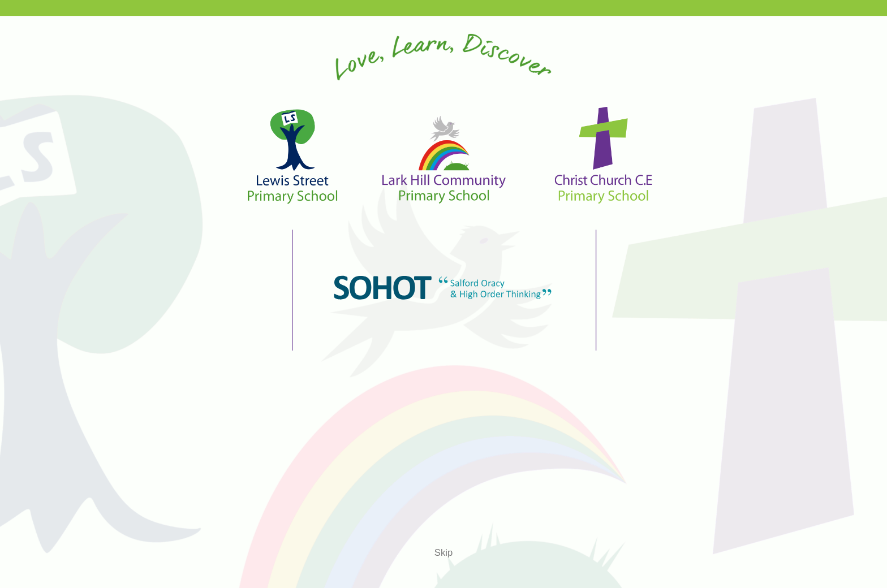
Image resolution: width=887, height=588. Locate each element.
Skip (444, 553)
